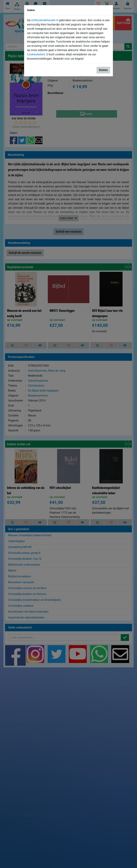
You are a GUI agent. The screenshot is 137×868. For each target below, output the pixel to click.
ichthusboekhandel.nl (45, 20)
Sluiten (103, 70)
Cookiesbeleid (36, 54)
